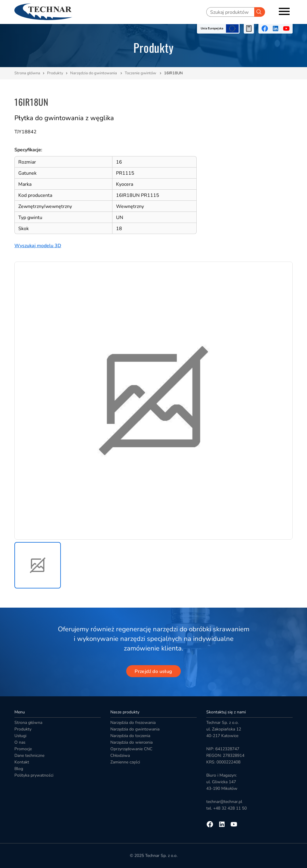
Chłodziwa (120, 755)
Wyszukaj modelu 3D (38, 246)
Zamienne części (125, 762)
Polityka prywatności (34, 775)
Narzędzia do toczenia (130, 736)
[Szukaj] (260, 12)
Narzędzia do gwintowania (94, 73)
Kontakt (22, 762)
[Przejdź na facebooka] (265, 28)
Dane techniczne (29, 755)
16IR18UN (173, 73)
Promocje (23, 749)
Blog (19, 769)
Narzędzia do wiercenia (131, 742)
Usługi (20, 736)
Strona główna (27, 73)
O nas (20, 742)
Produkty (55, 73)
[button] (38, 565)
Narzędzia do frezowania (133, 723)
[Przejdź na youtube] (286, 28)
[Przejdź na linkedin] (276, 28)
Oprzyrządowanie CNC (131, 749)
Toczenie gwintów (141, 73)
